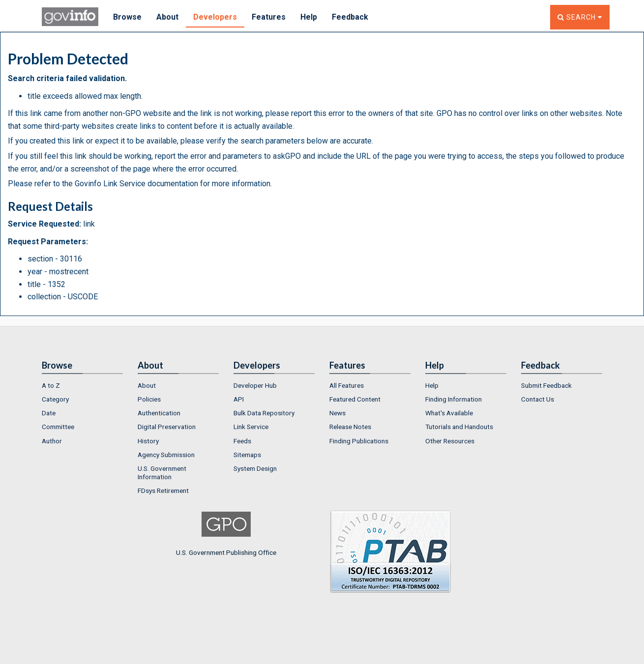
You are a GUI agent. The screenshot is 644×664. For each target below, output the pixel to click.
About (167, 17)
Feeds (242, 441)
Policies (149, 399)
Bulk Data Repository (264, 413)
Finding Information (454, 399)
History (148, 441)
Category (55, 399)
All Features (347, 385)
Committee (58, 427)
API (239, 399)
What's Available (449, 413)
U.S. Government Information (162, 472)
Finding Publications (359, 441)
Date (49, 413)
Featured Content (355, 399)
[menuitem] (82, 385)
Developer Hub (255, 385)
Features (269, 17)
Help (309, 17)
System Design (255, 468)
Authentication (159, 413)
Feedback (350, 17)
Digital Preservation (167, 427)
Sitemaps (247, 455)
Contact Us (538, 399)
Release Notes (350, 427)
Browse (127, 17)
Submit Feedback (546, 385)
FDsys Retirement (163, 491)
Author (52, 441)
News (337, 413)
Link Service (251, 427)
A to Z (51, 385)
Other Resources (450, 441)
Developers (215, 17)
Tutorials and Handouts (459, 427)
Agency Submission (166, 455)
